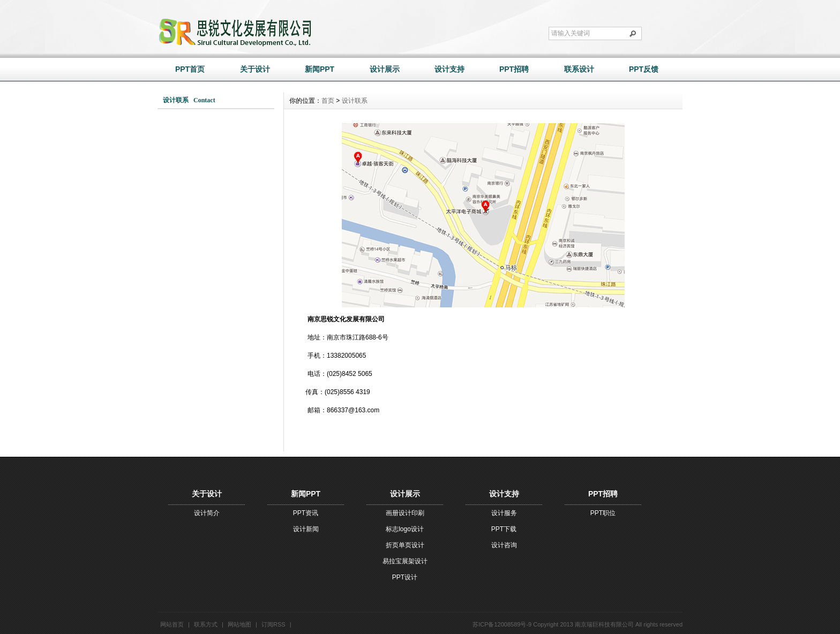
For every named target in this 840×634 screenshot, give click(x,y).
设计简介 (207, 513)
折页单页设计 (405, 545)
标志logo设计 (405, 529)
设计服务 (504, 513)
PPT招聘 (514, 69)
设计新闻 (306, 529)
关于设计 (255, 69)
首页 (328, 101)
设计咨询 (504, 545)
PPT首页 (190, 69)
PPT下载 (504, 529)
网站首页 (172, 624)
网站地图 (239, 624)
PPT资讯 (306, 513)
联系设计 (579, 69)
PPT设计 (405, 577)
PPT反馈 (644, 69)
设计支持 (449, 69)
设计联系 (355, 101)
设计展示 (385, 69)
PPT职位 (603, 513)
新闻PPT (320, 69)
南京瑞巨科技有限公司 (604, 624)
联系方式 (206, 624)
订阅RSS (273, 624)
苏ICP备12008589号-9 (502, 624)
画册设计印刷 (405, 513)
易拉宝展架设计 (405, 561)
